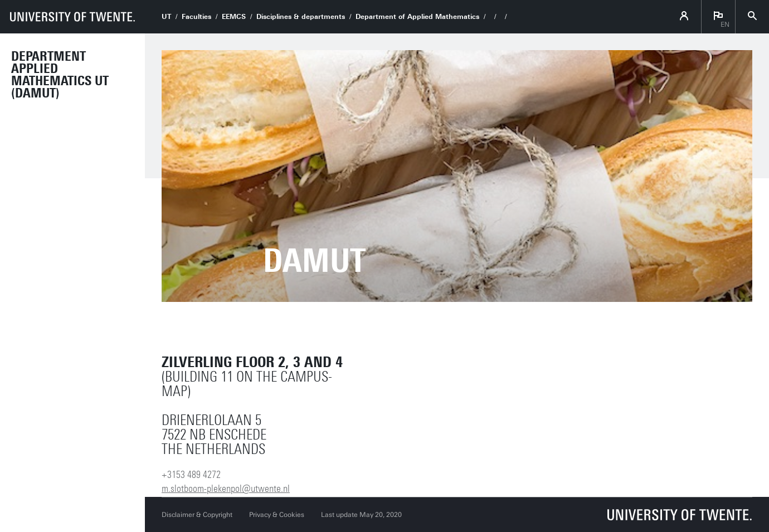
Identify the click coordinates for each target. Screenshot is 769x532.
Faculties (196, 17)
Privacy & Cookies (277, 515)
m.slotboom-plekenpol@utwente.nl (226, 489)
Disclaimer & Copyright (197, 515)
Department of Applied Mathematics (417, 17)
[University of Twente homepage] (72, 17)
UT (166, 17)
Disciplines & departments (301, 17)
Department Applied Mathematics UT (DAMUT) (60, 75)
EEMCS (234, 17)
